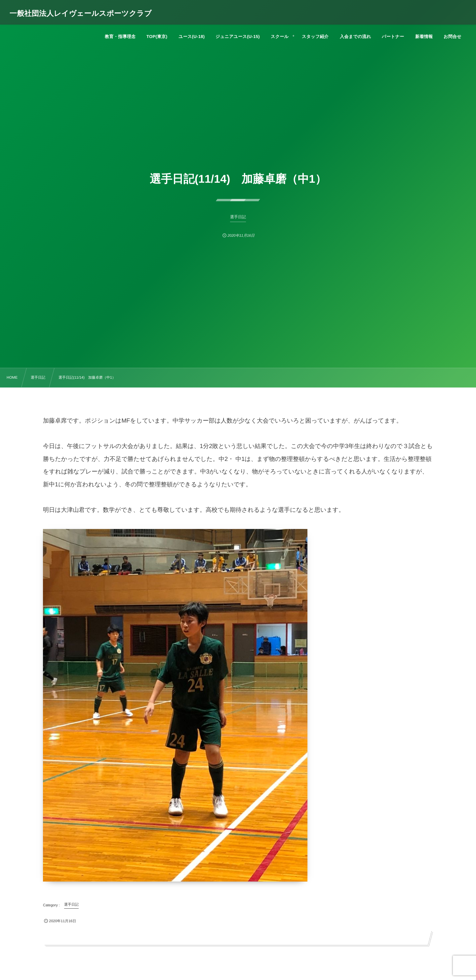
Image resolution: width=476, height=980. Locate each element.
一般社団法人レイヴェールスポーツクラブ (81, 14)
